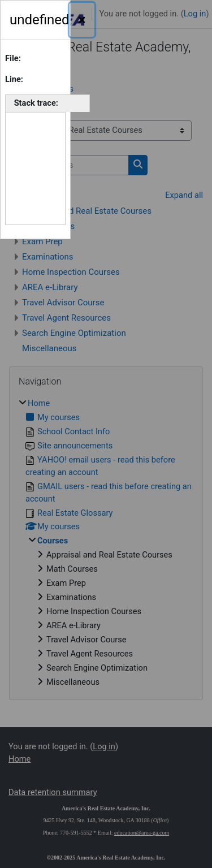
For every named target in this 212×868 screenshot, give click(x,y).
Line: (14, 79)
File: (13, 58)
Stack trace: (36, 103)
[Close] (82, 20)
